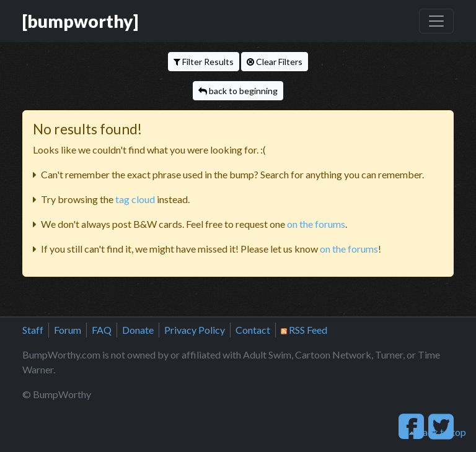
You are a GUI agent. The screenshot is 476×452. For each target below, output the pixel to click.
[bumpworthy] (80, 21)
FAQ (102, 330)
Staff (33, 330)
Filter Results (204, 62)
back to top (438, 432)
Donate (138, 330)
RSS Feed (304, 330)
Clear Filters (275, 62)
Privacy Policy (195, 330)
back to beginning (238, 91)
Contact (253, 330)
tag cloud (135, 199)
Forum (68, 330)
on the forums (316, 224)
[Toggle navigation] (436, 21)
